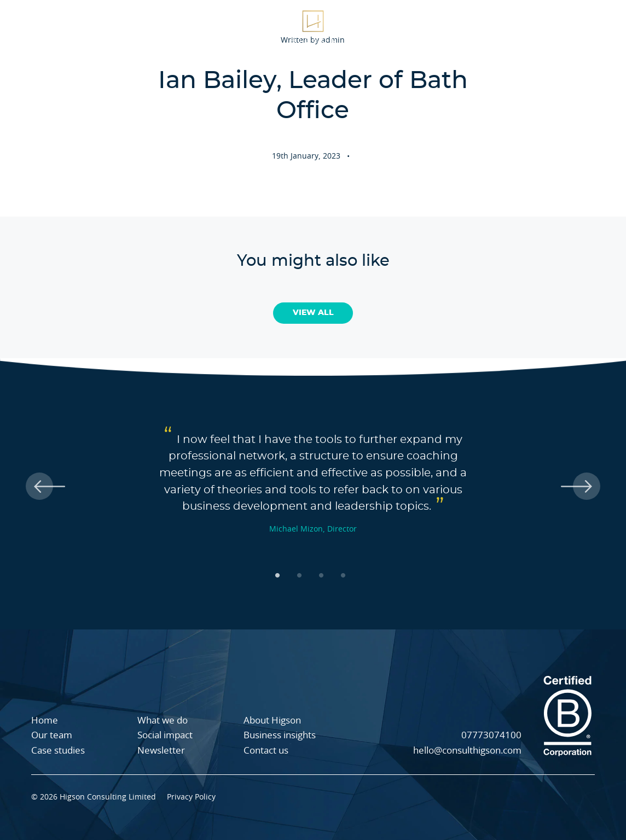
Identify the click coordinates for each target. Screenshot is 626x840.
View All (313, 313)
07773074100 (491, 735)
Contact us (266, 751)
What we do (46, 26)
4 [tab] (346, 575)
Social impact (517, 26)
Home (45, 721)
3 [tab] (324, 575)
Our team (451, 26)
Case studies (195, 26)
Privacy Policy (191, 797)
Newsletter (161, 751)
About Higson (120, 26)
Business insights (280, 735)
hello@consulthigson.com (467, 751)
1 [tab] (280, 575)
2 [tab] (302, 575)
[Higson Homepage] (313, 26)
